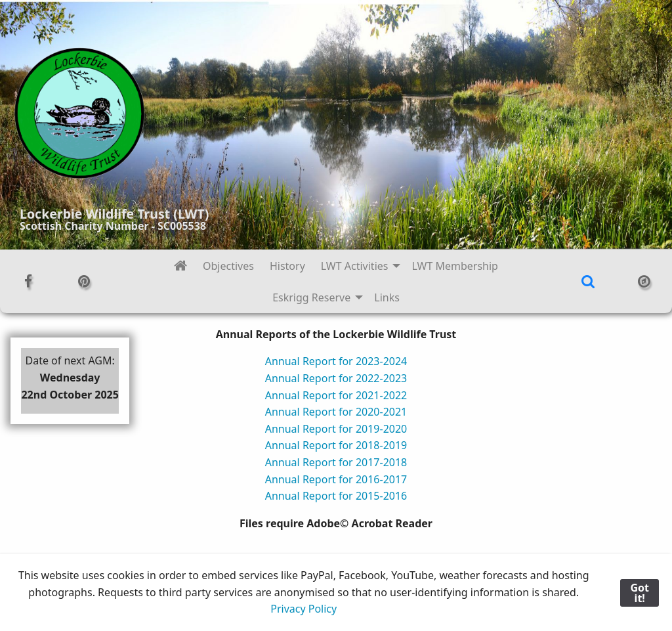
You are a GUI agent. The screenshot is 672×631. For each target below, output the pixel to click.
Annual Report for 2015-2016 (336, 496)
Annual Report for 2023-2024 (336, 361)
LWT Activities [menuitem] (355, 266)
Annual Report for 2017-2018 (336, 462)
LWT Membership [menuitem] (455, 266)
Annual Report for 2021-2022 (336, 395)
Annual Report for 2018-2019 (336, 445)
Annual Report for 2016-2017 (336, 479)
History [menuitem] (287, 266)
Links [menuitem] (387, 297)
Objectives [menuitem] (228, 266)
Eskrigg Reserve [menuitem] (311, 297)
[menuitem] (180, 266)
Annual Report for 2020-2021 (336, 412)
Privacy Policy (304, 609)
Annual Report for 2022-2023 (336, 378)
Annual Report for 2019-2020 (336, 429)
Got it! (640, 593)
